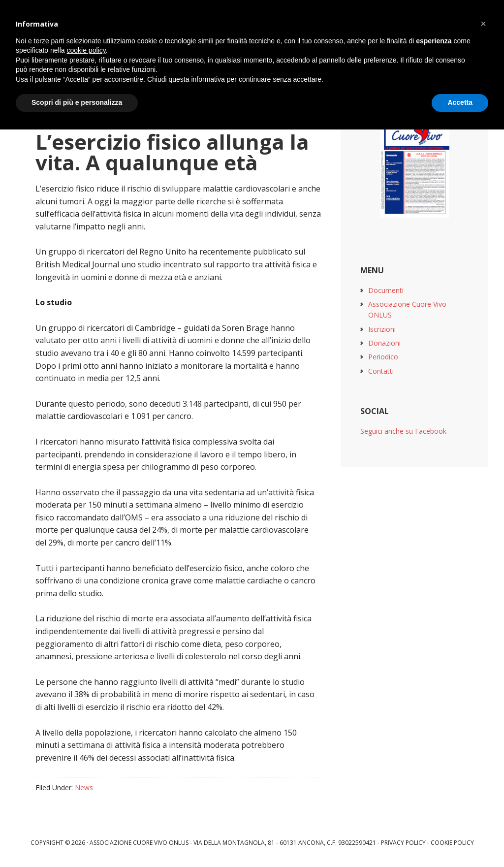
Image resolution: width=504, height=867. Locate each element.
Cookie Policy (452, 843)
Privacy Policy (403, 843)
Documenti (386, 290)
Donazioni (384, 343)
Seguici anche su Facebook (403, 431)
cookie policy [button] (86, 50)
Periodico (383, 357)
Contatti (381, 371)
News (84, 787)
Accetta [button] (460, 102)
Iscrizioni (382, 329)
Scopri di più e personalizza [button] (77, 102)
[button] (483, 24)
